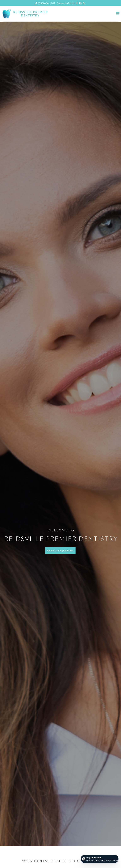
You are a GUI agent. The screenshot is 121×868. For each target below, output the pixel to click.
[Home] (25, 18)
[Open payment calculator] (100, 859)
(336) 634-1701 (47, 3)
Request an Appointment (60, 550)
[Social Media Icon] (77, 3)
